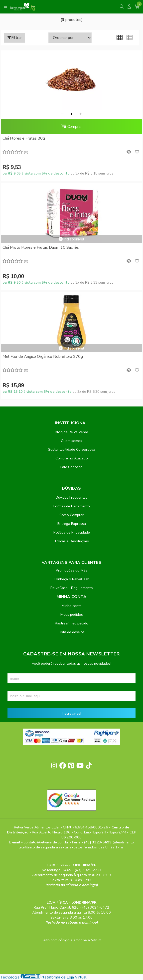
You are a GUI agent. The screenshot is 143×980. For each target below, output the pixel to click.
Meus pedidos (72, 614)
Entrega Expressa (72, 524)
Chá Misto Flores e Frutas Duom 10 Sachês (41, 247)
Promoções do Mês (72, 570)
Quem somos (71, 441)
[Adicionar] (81, 114)
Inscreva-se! (71, 713)
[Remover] (62, 114)
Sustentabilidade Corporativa (72, 449)
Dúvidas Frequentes (71, 497)
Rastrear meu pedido (72, 623)
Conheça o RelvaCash (71, 579)
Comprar (72, 127)
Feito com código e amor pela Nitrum (71, 940)
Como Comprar (71, 515)
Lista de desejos (72, 632)
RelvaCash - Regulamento (72, 588)
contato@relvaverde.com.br (47, 842)
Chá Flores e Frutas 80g (24, 138)
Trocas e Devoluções (71, 541)
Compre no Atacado (72, 458)
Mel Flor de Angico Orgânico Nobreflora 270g (43, 357)
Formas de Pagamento (72, 506)
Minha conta (72, 606)
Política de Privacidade (72, 532)
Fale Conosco (71, 467)
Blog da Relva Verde (71, 432)
